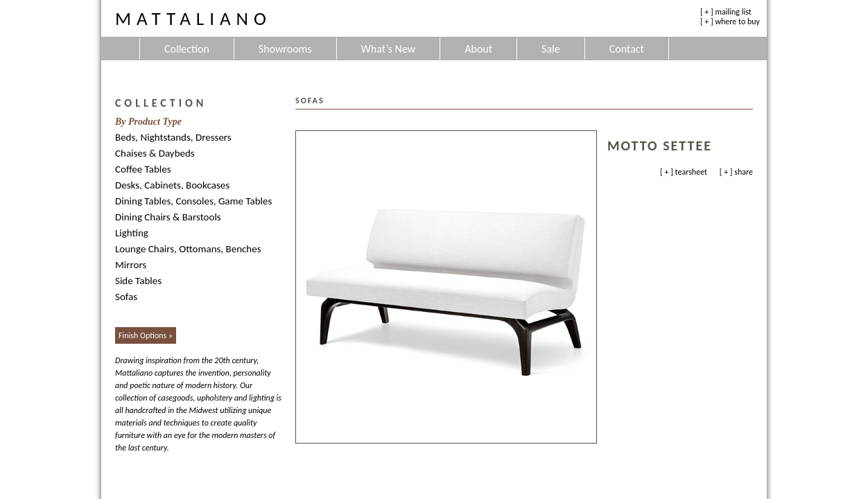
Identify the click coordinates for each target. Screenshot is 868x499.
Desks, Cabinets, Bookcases (172, 185)
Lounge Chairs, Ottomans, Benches (188, 249)
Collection (187, 49)
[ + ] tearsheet (684, 172)
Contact (627, 49)
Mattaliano (193, 18)
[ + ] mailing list (726, 12)
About (478, 49)
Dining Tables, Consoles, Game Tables (193, 201)
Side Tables (138, 281)
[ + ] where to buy (730, 21)
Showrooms (285, 49)
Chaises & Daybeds (155, 153)
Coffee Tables (143, 169)
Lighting (132, 233)
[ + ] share (736, 172)
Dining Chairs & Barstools (168, 217)
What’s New (389, 49)
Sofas (126, 297)
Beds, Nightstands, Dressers (173, 137)
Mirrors (131, 265)
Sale (551, 49)
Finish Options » (146, 335)
